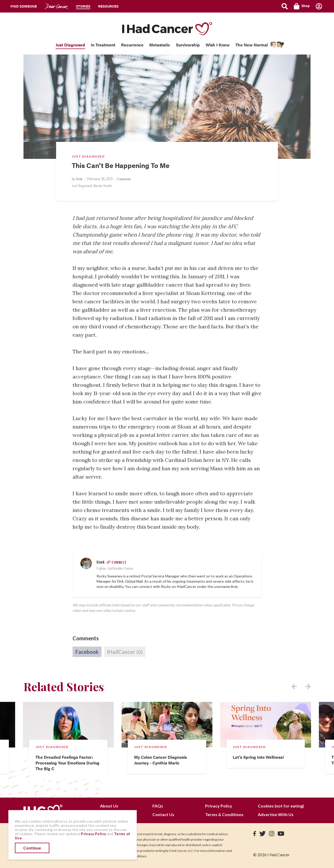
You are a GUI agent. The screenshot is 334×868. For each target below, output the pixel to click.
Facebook (87, 652)
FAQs (158, 806)
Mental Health (103, 185)
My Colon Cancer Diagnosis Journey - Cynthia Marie (160, 760)
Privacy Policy (219, 806)
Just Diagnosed (70, 45)
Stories (83, 6)
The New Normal (252, 45)
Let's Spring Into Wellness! (258, 757)
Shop (302, 6)
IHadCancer (125, 652)
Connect (119, 562)
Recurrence (132, 45)
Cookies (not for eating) (281, 806)
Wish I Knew (218, 45)
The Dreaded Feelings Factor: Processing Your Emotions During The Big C (67, 763)
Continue (32, 848)
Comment (124, 179)
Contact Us (163, 814)
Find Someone (24, 6)
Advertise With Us (276, 814)
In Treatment (103, 45)
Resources (108, 6)
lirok (79, 179)
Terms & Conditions (224, 814)
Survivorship (188, 45)
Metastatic (160, 45)
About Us (109, 806)
